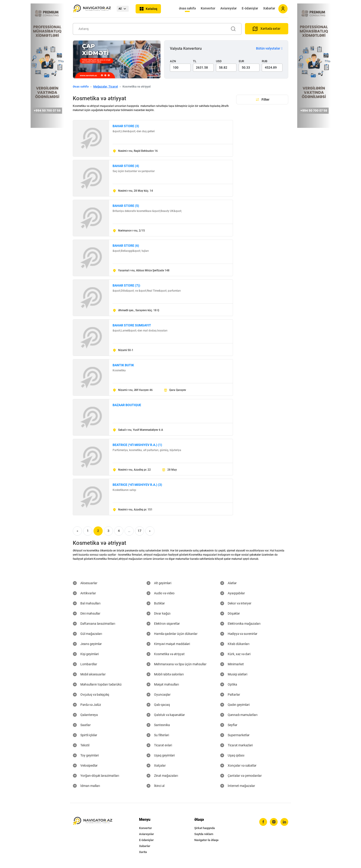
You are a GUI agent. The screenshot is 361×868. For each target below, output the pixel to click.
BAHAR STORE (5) (126, 206)
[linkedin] (284, 822)
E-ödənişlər (250, 8)
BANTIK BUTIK (123, 365)
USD (219, 61)
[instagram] (274, 822)
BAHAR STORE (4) (126, 166)
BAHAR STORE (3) (126, 126)
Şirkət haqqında (205, 828)
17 (140, 531)
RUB (265, 61)
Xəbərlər (269, 8)
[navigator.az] (93, 821)
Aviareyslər (229, 8)
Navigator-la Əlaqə (206, 840)
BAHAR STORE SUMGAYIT (132, 325)
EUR (241, 61)
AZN (173, 61)
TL (195, 61)
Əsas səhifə (187, 8)
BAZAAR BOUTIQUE (127, 405)
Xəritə (143, 852)
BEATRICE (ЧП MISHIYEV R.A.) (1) (137, 445)
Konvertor (208, 8)
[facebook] (263, 822)
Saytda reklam (204, 834)
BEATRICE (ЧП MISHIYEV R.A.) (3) (137, 485)
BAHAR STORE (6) (126, 246)
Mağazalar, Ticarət (106, 87)
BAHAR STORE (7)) (126, 285)
